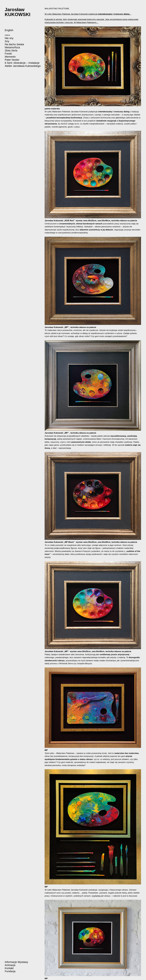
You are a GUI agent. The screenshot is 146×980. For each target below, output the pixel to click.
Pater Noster (12, 60)
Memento (10, 57)
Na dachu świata (14, 44)
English (9, 30)
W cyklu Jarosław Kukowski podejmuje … (88, 14)
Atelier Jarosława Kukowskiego (23, 66)
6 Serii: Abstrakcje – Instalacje (22, 63)
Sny (7, 41)
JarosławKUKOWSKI (18, 12)
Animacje (10, 965)
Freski (8, 54)
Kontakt (9, 968)
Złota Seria (11, 51)
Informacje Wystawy (16, 962)
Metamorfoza (12, 47)
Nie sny (9, 38)
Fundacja (10, 971)
